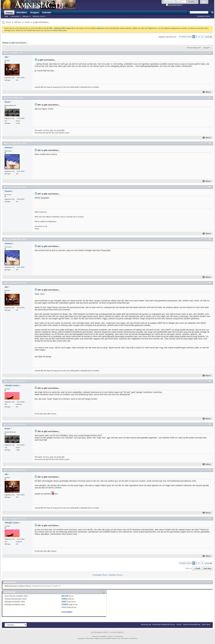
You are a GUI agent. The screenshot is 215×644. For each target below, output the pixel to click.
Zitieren (207, 92)
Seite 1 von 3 (187, 37)
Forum (9, 13)
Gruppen (35, 13)
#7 (210, 381)
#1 (210, 53)
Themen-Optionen (193, 48)
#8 (210, 424)
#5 (210, 239)
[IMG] (64, 602)
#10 (209, 518)
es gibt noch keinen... (18, 43)
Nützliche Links (38, 16)
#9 (210, 470)
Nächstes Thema (115, 575)
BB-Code (65, 596)
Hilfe (204, 2)
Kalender (47, 13)
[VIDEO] (65, 604)
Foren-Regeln (67, 612)
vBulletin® (104, 636)
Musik (27, 22)
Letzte (209, 37)
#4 (210, 187)
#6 (210, 283)
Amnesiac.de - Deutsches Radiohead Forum (158, 624)
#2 (210, 98)
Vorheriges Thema (100, 575)
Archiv (179, 624)
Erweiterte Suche (204, 16)
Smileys (65, 599)
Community (15, 16)
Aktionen (26, 16)
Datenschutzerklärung (192, 624)
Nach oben (207, 568)
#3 (210, 143)
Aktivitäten (22, 13)
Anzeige (206, 48)
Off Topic (18, 22)
